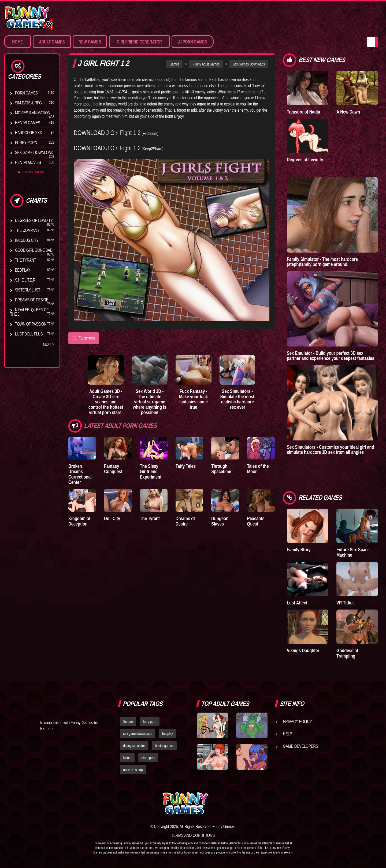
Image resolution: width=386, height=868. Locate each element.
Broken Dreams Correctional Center (80, 474)
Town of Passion (31, 324)
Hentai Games (27, 123)
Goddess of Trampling (347, 653)
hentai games (164, 746)
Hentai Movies (28, 162)
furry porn (150, 721)
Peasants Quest (256, 521)
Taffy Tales (186, 466)
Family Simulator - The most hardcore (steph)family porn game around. (322, 262)
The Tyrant (25, 260)
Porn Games (26, 93)
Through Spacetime (221, 469)
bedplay (168, 734)
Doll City (112, 518)
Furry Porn (26, 143)
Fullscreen (84, 338)
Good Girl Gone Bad (34, 250)
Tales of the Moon (258, 469)
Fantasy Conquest (113, 469)
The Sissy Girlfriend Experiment (151, 471)
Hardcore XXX (28, 133)
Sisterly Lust (28, 290)
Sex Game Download (34, 152)
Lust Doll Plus (29, 334)
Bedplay (23, 270)
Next (49, 344)
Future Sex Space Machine (353, 552)
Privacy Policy (298, 721)
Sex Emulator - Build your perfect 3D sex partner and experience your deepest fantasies (331, 356)
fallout (127, 758)
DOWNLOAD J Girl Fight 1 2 (107, 133)
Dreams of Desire (32, 300)
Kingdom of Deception (79, 521)
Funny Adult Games (206, 64)
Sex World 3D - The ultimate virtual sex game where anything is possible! (150, 402)
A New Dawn (348, 112)
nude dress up (133, 770)
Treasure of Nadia (303, 112)
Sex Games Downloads (249, 64)
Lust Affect (297, 603)
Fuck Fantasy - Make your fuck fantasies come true (193, 399)
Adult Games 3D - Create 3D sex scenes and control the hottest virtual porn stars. (106, 402)
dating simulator (134, 746)
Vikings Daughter (303, 650)
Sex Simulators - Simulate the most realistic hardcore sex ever (237, 399)
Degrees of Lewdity (34, 220)
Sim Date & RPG (28, 103)
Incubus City (27, 240)
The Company (27, 230)
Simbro (128, 721)
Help (288, 734)
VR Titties (346, 603)
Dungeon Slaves (220, 521)
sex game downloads (138, 734)
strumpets (148, 758)
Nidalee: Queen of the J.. (29, 312)
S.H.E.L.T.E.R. (26, 280)
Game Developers (301, 746)
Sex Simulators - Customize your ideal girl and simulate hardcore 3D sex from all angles (331, 450)
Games (174, 64)
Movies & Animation (33, 113)
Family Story (299, 550)
